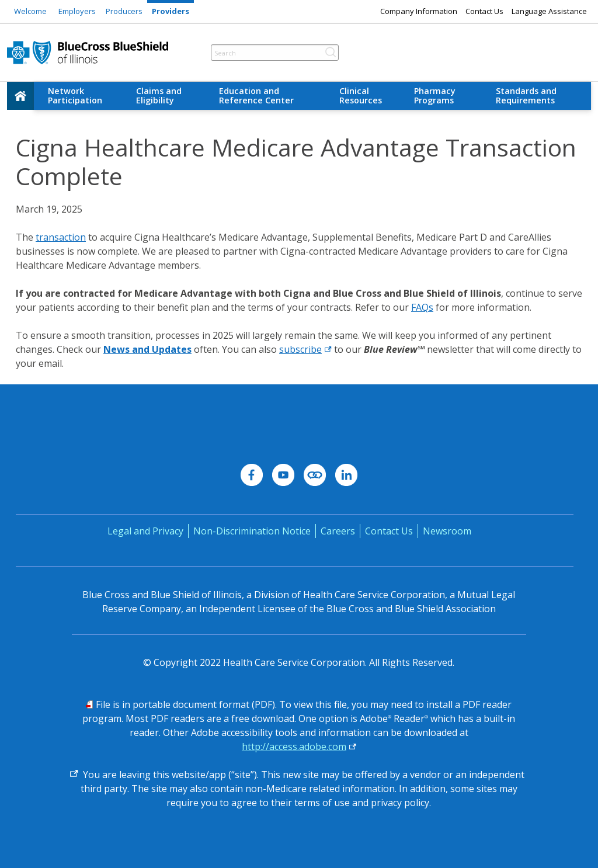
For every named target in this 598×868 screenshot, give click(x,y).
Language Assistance (549, 11)
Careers (338, 531)
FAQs (422, 307)
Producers (124, 11)
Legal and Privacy (145, 531)
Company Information (419, 11)
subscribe (300, 349)
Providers (171, 11)
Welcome (30, 11)
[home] (20, 96)
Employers (77, 11)
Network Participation (75, 96)
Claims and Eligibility (159, 96)
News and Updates (147, 349)
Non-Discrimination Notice (252, 531)
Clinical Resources (361, 96)
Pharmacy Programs (435, 96)
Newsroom (447, 531)
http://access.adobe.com (294, 747)
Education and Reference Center (256, 96)
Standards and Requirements (526, 96)
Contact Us (484, 11)
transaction (61, 237)
